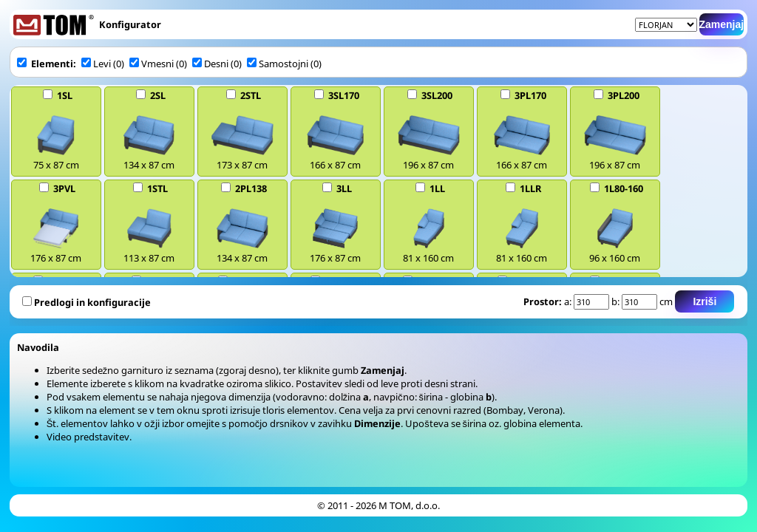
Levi (96, 64)
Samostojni (279, 64)
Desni (210, 64)
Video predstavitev (88, 437)
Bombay (505, 410)
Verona (544, 410)
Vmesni (152, 64)
